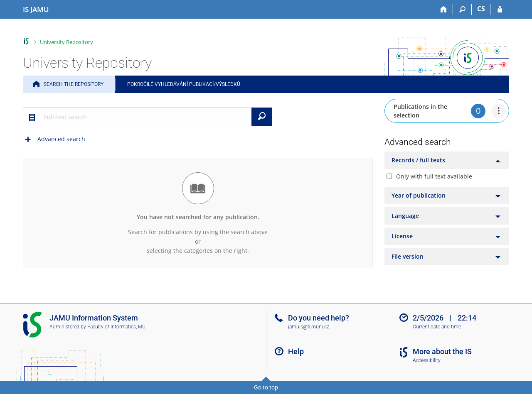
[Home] (444, 10)
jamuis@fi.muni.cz (309, 327)
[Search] (462, 10)
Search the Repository (74, 84)
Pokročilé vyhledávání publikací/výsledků (184, 84)
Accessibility (427, 360)
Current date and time (437, 327)
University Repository (66, 42)
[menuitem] (499, 111)
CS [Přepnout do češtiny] (481, 9)
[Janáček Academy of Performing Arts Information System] (36, 10)
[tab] (447, 160)
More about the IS (442, 351)
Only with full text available (434, 176)
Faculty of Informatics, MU (116, 327)
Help (296, 351)
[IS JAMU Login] (500, 10)
